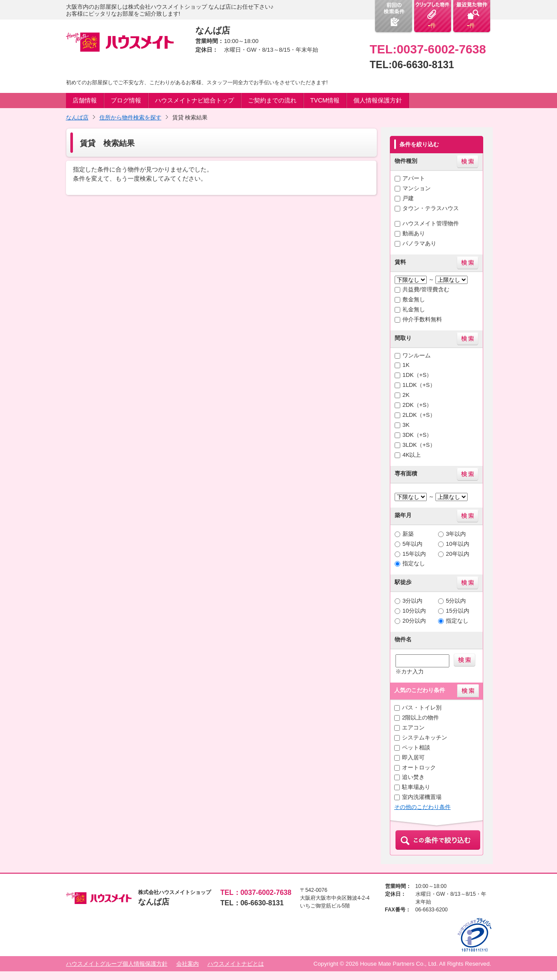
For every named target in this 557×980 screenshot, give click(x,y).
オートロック (419, 767)
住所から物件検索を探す (130, 117)
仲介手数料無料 (422, 319)
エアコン (413, 728)
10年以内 (458, 544)
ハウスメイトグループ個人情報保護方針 (117, 964)
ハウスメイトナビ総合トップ (194, 100)
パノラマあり (419, 243)
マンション (417, 188)
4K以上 (412, 455)
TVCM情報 (325, 100)
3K (406, 425)
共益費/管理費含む (426, 289)
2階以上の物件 (420, 718)
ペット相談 (416, 747)
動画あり (414, 233)
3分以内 (412, 601)
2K (406, 395)
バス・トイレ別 (422, 708)
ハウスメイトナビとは (236, 964)
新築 (408, 534)
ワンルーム (417, 355)
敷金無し (414, 299)
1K (406, 365)
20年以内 (458, 554)
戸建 (408, 198)
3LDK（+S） (419, 445)
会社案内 (188, 964)
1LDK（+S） (419, 385)
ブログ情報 (126, 100)
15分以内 (458, 611)
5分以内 (456, 601)
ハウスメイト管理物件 (431, 223)
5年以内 (412, 544)
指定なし (414, 563)
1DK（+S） (417, 375)
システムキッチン (425, 737)
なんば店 (77, 117)
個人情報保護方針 (378, 100)
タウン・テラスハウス (431, 208)
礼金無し (414, 309)
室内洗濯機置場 (422, 797)
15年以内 (414, 554)
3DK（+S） (417, 435)
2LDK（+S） (419, 415)
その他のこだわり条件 (422, 807)
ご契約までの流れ (272, 100)
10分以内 (414, 611)
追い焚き (413, 777)
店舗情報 (85, 100)
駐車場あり (416, 787)
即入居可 (413, 757)
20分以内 (414, 621)
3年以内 (456, 534)
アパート (414, 178)
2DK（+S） (417, 405)
